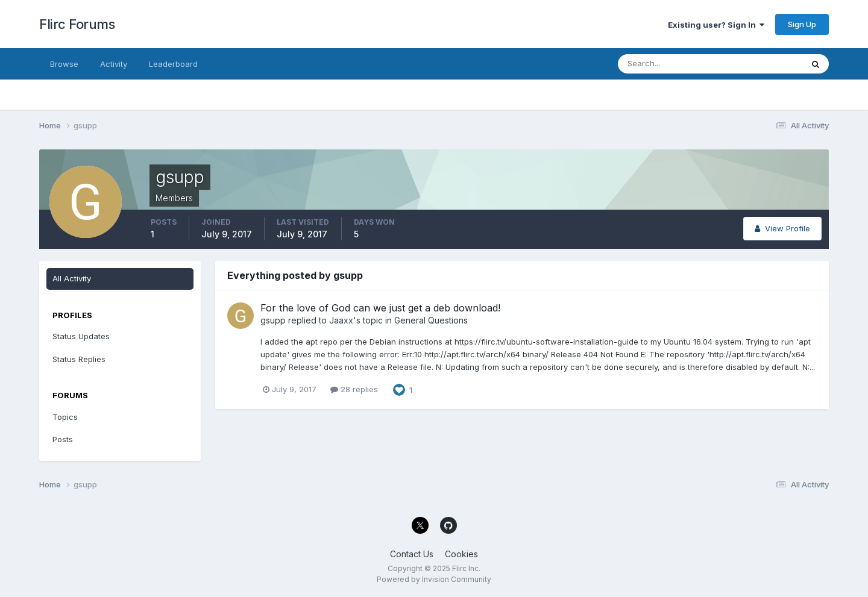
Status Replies (79, 359)
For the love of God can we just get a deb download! (380, 308)
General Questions (431, 320)
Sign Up (802, 24)
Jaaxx (341, 320)
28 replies (354, 389)
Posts (63, 439)
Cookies (461, 554)
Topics (65, 417)
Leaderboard (173, 64)
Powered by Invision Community (434, 579)
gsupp (273, 320)
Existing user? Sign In (716, 25)
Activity (114, 64)
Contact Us (412, 554)
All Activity (72, 278)
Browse (64, 64)
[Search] (671, 64)
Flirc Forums (77, 24)
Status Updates (81, 336)
